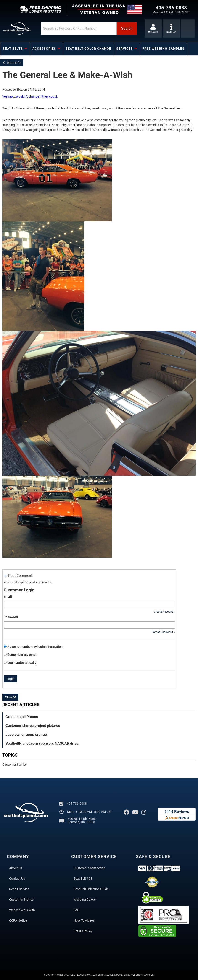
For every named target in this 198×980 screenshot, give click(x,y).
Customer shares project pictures (33, 726)
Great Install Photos (22, 717)
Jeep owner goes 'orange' (26, 735)
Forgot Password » (163, 632)
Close (10, 697)
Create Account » (164, 612)
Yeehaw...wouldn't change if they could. (30, 96)
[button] (89, 29)
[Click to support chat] (171, 29)
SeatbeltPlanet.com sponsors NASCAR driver (43, 743)
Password (11, 617)
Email (8, 597)
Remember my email (22, 655)
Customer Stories (15, 765)
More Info (12, 63)
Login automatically (22, 663)
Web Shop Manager (142, 975)
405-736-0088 (77, 804)
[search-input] (79, 29)
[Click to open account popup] (153, 29)
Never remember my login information (35, 647)
